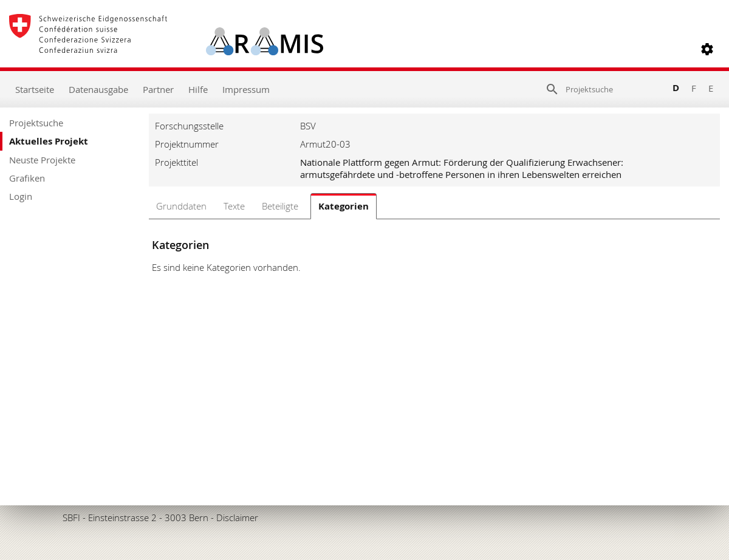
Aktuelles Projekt (49, 141)
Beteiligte (280, 206)
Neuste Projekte (42, 160)
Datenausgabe (98, 89)
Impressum (246, 89)
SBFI (71, 517)
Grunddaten (181, 206)
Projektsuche (36, 123)
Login (21, 196)
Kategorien (344, 206)
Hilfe (198, 89)
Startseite (35, 89)
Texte (234, 206)
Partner (158, 89)
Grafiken (27, 178)
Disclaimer (237, 517)
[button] (707, 49)
